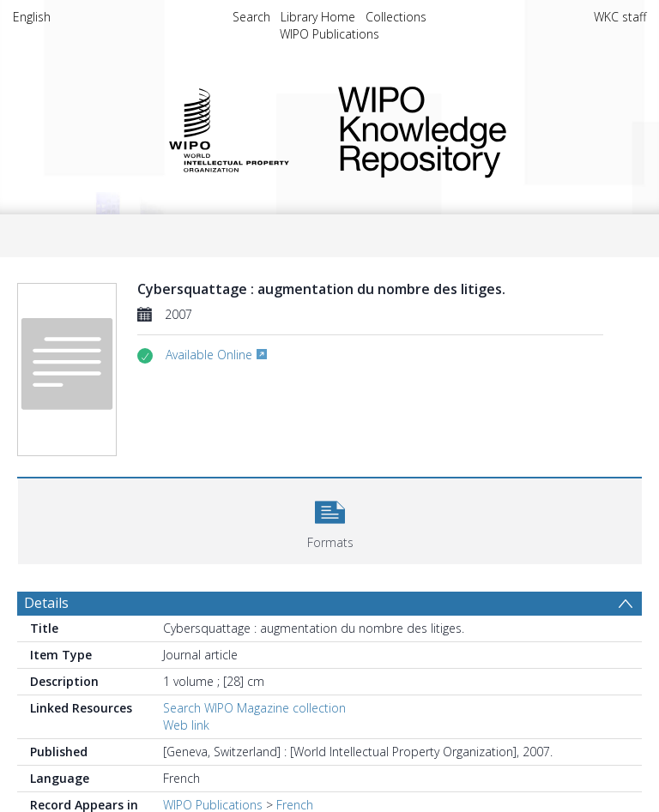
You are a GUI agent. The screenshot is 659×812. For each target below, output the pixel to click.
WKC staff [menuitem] (620, 17)
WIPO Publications (329, 34)
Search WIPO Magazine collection (254, 708)
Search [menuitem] (251, 17)
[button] (330, 519)
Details (46, 603)
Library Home (318, 17)
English (32, 17)
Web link (186, 725)
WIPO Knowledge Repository (478, 129)
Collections (396, 17)
